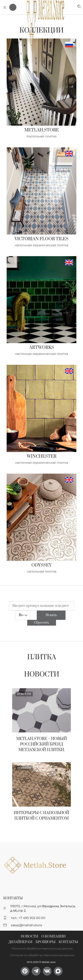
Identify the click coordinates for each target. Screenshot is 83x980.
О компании (53, 937)
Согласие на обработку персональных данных (42, 955)
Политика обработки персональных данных (42, 948)
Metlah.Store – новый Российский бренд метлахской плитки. (41, 744)
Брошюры (45, 942)
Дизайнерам (20, 942)
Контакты (68, 942)
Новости (42, 674)
